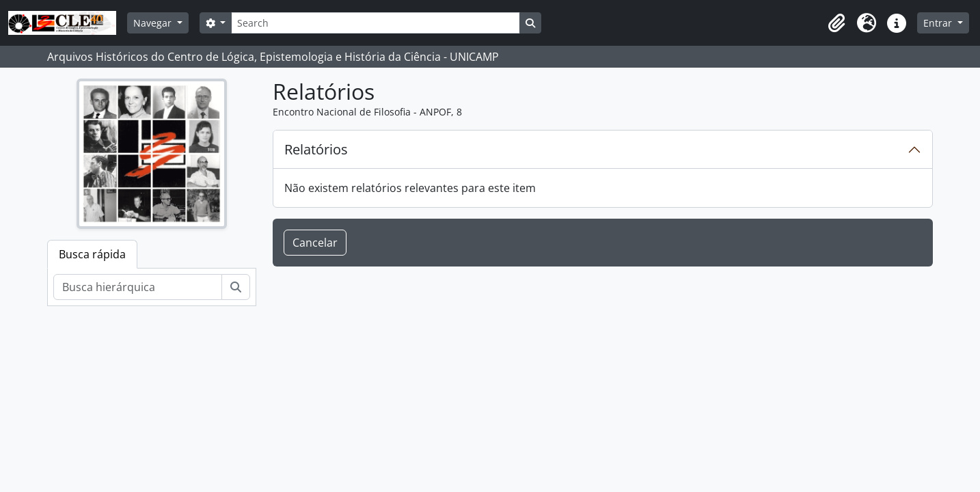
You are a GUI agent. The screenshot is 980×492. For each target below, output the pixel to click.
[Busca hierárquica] (138, 287)
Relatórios (316, 149)
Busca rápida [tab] (92, 254)
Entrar (939, 23)
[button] (836, 23)
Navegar (154, 23)
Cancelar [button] (315, 243)
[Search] (375, 23)
